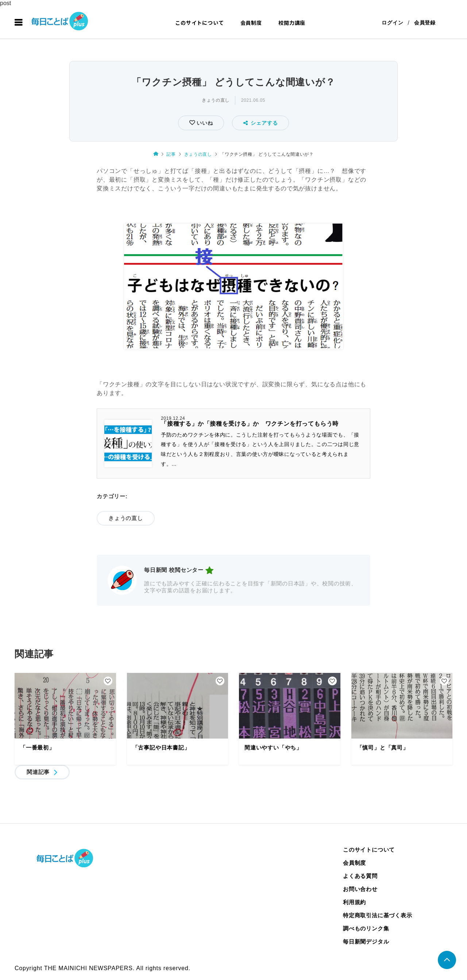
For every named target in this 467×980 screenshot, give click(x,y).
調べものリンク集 (366, 928)
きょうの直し (216, 100)
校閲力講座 (292, 23)
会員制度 (251, 23)
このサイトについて (199, 23)
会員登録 (425, 23)
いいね (204, 123)
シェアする (261, 123)
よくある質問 (360, 876)
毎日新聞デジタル (366, 942)
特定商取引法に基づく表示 (378, 915)
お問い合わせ (360, 889)
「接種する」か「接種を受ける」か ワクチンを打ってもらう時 (250, 424)
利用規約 (354, 902)
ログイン (392, 23)
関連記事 (38, 772)
